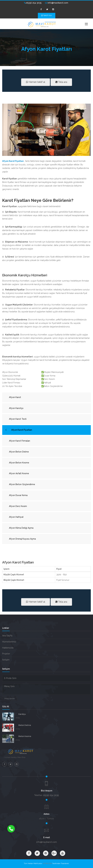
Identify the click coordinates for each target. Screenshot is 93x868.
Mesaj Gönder (10, 699)
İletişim (6, 660)
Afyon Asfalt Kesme (19, 473)
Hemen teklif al (36, 82)
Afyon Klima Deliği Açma (21, 528)
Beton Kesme (25, 736)
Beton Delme (25, 725)
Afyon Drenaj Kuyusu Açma (22, 539)
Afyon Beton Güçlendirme (22, 484)
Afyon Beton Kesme (19, 463)
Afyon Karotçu (16, 408)
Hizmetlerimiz (9, 642)
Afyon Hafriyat (16, 517)
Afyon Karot (15, 397)
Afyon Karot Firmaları (20, 441)
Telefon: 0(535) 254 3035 (46, 795)
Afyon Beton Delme (19, 452)
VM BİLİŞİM (47, 863)
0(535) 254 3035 (33, 3)
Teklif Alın (47, 15)
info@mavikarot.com (57, 3)
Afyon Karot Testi (18, 419)
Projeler (6, 654)
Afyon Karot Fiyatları (22, 430)
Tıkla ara (61, 82)
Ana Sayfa (7, 636)
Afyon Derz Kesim (18, 506)
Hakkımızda (8, 648)
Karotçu (22, 714)
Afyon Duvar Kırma (18, 495)
